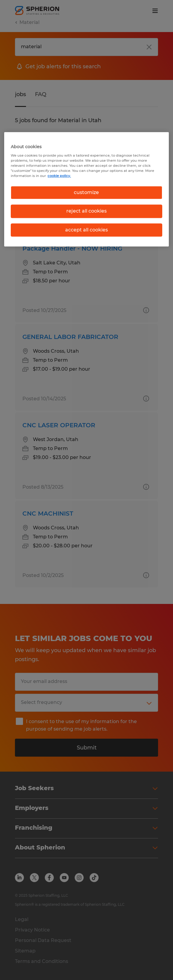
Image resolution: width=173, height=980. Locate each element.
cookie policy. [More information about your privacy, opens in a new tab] (59, 176)
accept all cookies (86, 230)
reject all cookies (86, 211)
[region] (86, 189)
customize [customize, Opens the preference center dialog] (86, 192)
